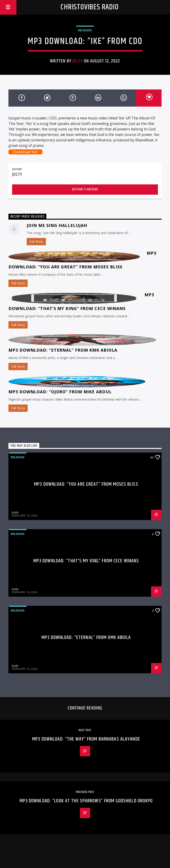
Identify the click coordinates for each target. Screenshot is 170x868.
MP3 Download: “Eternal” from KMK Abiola (63, 350)
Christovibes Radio (89, 7)
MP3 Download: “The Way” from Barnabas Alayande (86, 739)
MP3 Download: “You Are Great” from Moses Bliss (86, 484)
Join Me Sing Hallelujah (57, 225)
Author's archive (85, 189)
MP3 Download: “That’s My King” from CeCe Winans (86, 561)
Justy (78, 61)
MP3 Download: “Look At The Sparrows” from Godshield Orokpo (86, 801)
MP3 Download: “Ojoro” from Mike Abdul (60, 392)
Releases (85, 30)
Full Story (36, 241)
